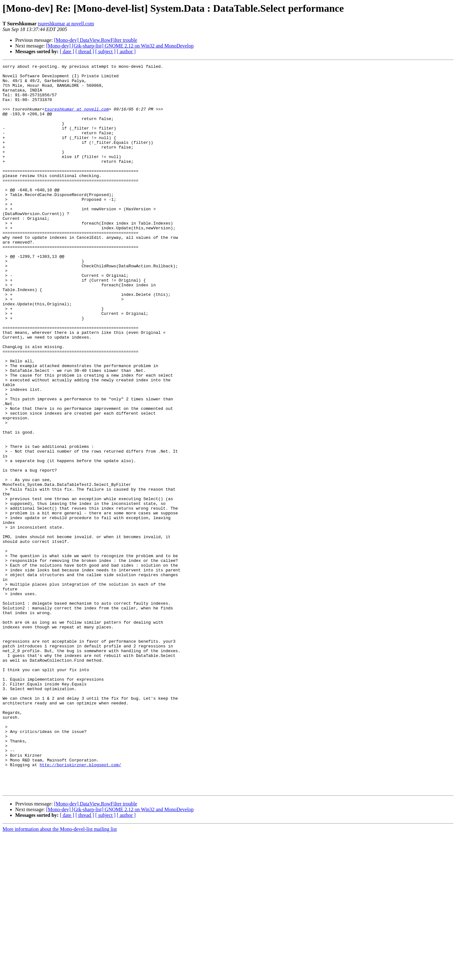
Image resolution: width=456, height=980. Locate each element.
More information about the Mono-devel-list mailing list (60, 974)
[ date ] (67, 51)
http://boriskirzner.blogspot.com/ (80, 905)
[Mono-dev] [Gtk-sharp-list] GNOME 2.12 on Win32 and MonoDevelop (120, 46)
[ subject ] (105, 51)
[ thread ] (85, 51)
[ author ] (126, 51)
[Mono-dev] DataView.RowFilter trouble (96, 40)
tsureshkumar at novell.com (66, 24)
